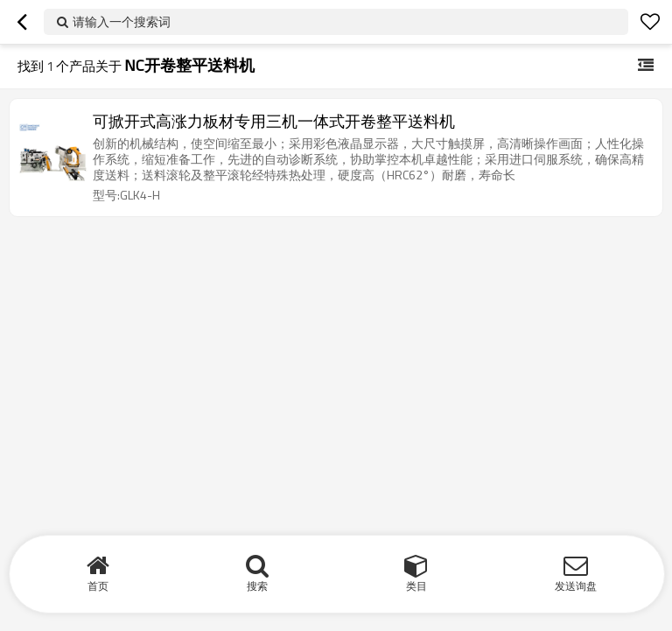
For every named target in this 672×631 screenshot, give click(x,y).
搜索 (257, 586)
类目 (416, 586)
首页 (98, 586)
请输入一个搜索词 (122, 21)
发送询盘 (576, 586)
